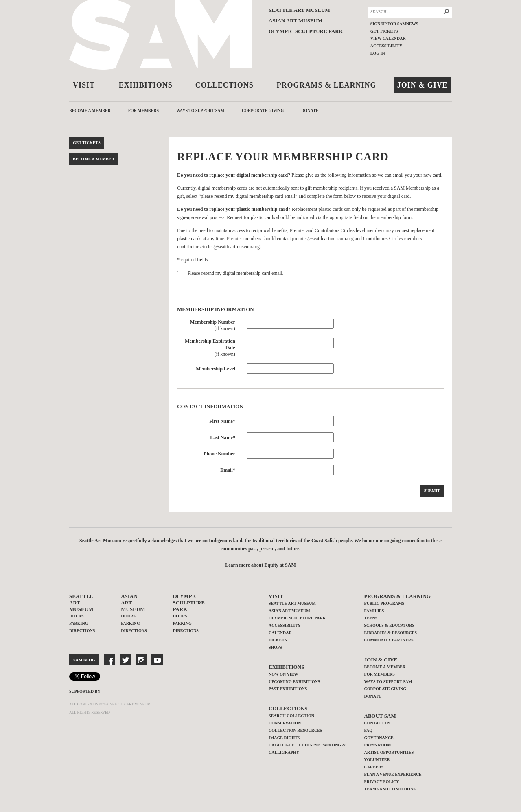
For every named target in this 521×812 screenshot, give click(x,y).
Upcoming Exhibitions (294, 682)
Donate (310, 111)
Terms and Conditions (390, 789)
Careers (374, 767)
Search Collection (291, 716)
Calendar (280, 633)
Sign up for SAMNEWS (394, 24)
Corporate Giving (263, 111)
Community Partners (389, 640)
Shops (275, 647)
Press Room (378, 745)
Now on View (283, 674)
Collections (224, 85)
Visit (84, 85)
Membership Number (213, 322)
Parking (79, 623)
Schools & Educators (390, 625)
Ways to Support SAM (200, 111)
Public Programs (384, 603)
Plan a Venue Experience (393, 774)
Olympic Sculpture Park (306, 31)
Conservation (285, 723)
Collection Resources (295, 730)
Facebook (109, 660)
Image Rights (284, 738)
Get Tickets (384, 31)
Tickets (278, 640)
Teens (371, 618)
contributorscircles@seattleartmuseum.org (218, 247)
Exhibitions (146, 85)
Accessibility (386, 46)
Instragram (141, 660)
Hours (77, 616)
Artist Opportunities (389, 752)
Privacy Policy (382, 782)
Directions (82, 631)
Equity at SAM (280, 565)
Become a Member (90, 111)
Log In (378, 53)
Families (374, 611)
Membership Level (216, 369)
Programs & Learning (327, 85)
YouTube (157, 660)
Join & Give (422, 85)
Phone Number (219, 454)
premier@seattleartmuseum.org (324, 239)
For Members (143, 111)
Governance (379, 738)
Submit (432, 491)
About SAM (380, 716)
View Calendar (388, 38)
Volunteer (377, 760)
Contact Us (377, 723)
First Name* (222, 421)
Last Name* (223, 438)
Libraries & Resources (391, 633)
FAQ (368, 730)
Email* (228, 470)
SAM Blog (84, 660)
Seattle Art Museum (299, 10)
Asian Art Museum (296, 21)
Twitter (125, 660)
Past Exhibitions (288, 689)
